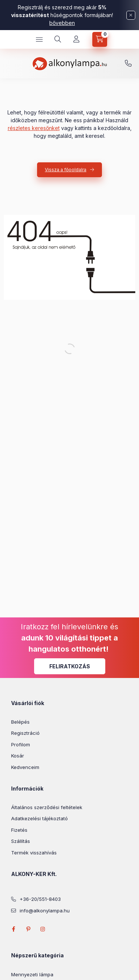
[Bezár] (131, 15)
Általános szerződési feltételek (47, 807)
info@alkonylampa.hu (45, 911)
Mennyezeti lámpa (32, 974)
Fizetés (19, 830)
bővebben (62, 23)
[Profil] (76, 39)
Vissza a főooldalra (66, 170)
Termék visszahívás (34, 853)
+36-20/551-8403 (128, 64)
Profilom (21, 744)
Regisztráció (25, 733)
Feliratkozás (70, 666)
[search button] (58, 39)
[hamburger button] (39, 39)
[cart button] (100, 39)
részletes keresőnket (34, 128)
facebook (13, 929)
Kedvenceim (25, 767)
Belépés (20, 722)
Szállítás (21, 841)
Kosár (18, 756)
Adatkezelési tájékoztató (39, 818)
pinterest (28, 929)
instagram (43, 929)
